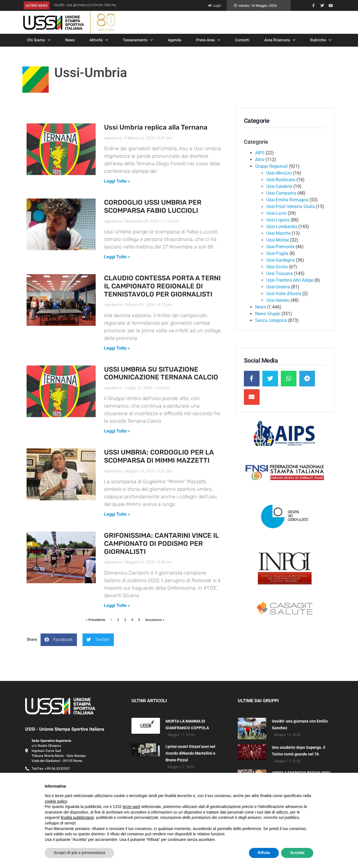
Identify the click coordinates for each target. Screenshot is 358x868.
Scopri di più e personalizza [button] (79, 853)
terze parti (131, 807)
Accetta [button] (297, 853)
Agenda (175, 40)
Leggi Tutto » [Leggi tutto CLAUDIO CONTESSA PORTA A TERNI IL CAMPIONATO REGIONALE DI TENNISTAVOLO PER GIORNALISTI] (117, 348)
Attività (99, 40)
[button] (59, 640)
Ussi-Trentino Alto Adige (290, 280)
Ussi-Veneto (278, 300)
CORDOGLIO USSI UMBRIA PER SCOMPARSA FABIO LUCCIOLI (153, 206)
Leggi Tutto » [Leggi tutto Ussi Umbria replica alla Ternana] (117, 181)
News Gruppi (268, 314)
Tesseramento (138, 40)
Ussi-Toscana (280, 273)
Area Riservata (280, 40)
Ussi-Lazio (276, 213)
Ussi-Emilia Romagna (287, 200)
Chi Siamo (39, 40)
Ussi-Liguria (278, 220)
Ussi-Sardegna (281, 260)
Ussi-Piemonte (280, 247)
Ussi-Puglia (277, 253)
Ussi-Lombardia (282, 227)
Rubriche (321, 40)
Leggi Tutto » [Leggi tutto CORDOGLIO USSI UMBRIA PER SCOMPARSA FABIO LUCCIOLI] (117, 257)
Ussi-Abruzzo (279, 173)
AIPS (260, 153)
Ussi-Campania (281, 193)
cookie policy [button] (56, 801)
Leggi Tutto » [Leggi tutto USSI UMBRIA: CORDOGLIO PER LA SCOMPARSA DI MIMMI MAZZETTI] (117, 514)
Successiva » (155, 620)
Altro (260, 160)
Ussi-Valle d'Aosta (284, 294)
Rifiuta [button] (264, 853)
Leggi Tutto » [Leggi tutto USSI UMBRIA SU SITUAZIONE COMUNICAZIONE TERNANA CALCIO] (117, 431)
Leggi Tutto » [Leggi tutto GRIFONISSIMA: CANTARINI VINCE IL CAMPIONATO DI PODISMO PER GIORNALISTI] (117, 606)
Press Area (208, 40)
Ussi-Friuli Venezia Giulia (291, 206)
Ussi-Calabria (279, 186)
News (70, 40)
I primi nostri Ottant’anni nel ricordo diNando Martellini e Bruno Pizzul (190, 753)
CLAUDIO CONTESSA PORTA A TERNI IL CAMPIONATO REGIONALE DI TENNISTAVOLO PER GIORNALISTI (162, 286)
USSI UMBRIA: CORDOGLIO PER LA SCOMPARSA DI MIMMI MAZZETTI (159, 456)
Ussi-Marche (278, 233)
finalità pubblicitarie (77, 817)
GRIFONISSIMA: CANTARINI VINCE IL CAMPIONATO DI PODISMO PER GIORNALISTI (161, 544)
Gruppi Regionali (271, 166)
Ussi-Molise (278, 240)
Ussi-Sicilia (277, 267)
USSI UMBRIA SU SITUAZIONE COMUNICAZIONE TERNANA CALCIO (161, 373)
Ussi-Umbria (278, 287)
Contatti (242, 40)
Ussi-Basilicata (281, 180)
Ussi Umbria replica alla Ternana (156, 127)
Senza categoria (271, 320)
